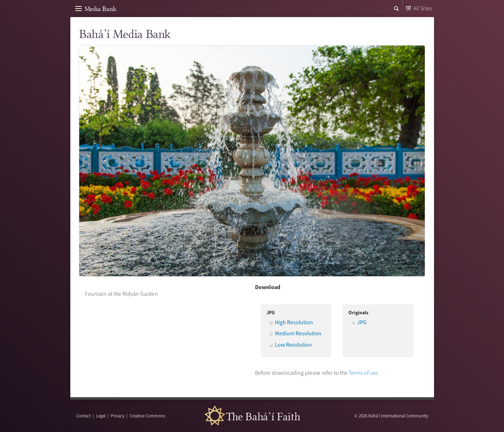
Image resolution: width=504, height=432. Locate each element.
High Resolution (294, 322)
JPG (362, 322)
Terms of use (363, 373)
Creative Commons (147, 416)
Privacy (118, 416)
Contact (83, 416)
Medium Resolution (298, 333)
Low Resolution (293, 345)
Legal (101, 416)
